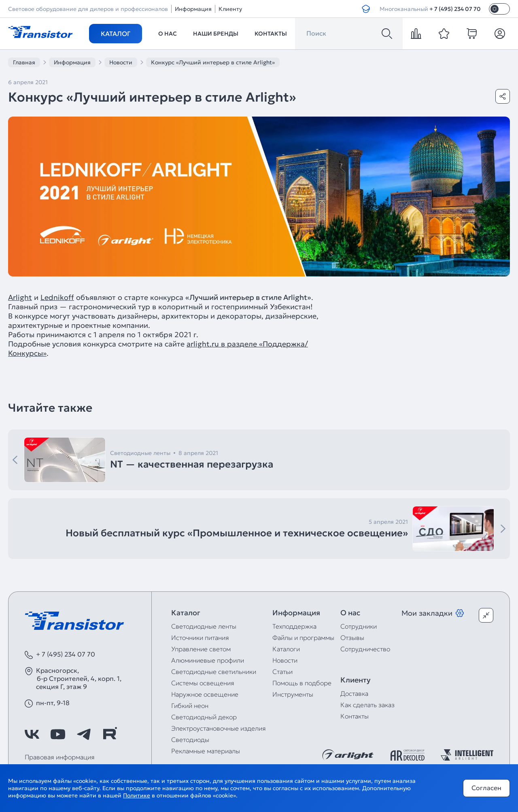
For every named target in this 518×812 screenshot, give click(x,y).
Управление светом (201, 649)
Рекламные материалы (206, 751)
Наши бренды (216, 34)
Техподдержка (294, 626)
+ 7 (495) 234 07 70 (455, 9)
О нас (168, 34)
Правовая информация (60, 757)
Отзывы (352, 638)
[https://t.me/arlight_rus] (84, 734)
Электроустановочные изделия (219, 728)
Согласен (486, 788)
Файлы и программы (303, 638)
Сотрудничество (365, 649)
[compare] (416, 34)
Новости (285, 660)
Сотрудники (359, 626)
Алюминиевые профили (208, 660)
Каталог (116, 34)
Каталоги (286, 649)
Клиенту (230, 9)
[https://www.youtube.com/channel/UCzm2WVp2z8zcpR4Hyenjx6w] (58, 734)
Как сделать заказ (367, 705)
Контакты (271, 34)
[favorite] (444, 34)
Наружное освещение (205, 694)
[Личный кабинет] (500, 34)
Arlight (20, 297)
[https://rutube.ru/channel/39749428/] (110, 734)
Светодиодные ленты (204, 626)
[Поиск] (387, 34)
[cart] (472, 34)
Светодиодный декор (204, 717)
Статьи (282, 672)
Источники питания (200, 638)
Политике (137, 795)
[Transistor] (40, 31)
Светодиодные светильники (214, 672)
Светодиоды (190, 740)
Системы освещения (203, 683)
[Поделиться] (503, 96)
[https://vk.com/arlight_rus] (32, 734)
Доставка (354, 693)
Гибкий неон (190, 706)
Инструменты (293, 694)
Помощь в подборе (302, 683)
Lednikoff (57, 297)
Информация (193, 9)
